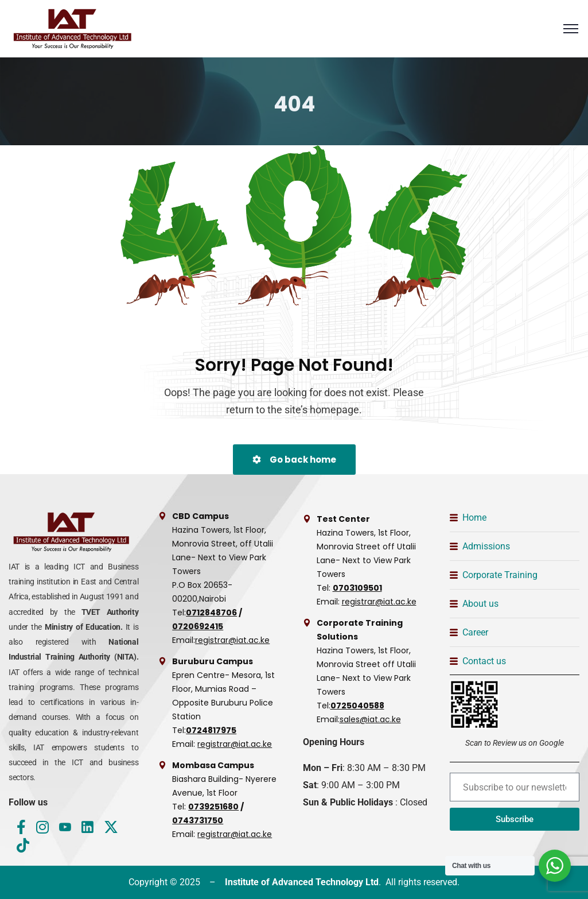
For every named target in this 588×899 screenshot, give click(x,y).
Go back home (294, 460)
